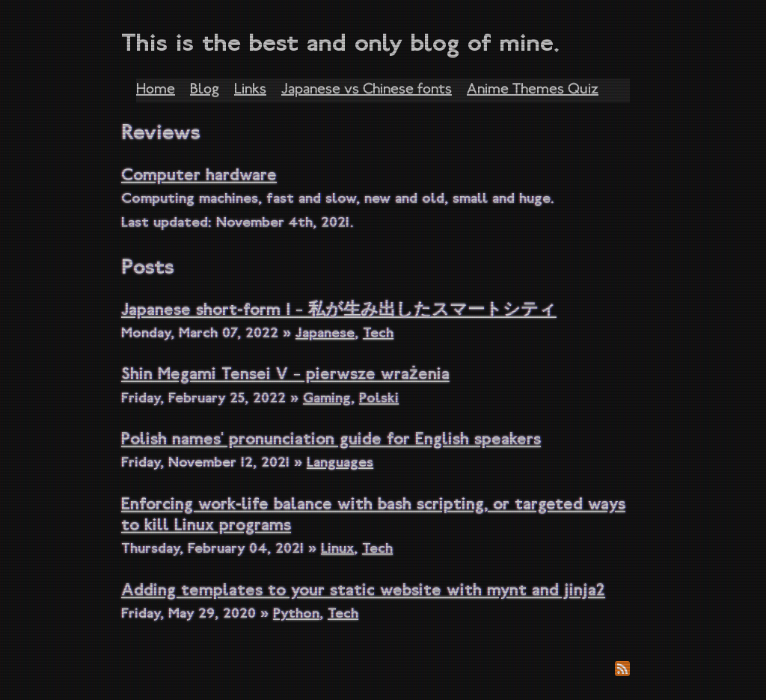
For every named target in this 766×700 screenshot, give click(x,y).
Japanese (325, 334)
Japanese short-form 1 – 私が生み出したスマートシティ (339, 311)
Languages (340, 464)
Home (156, 90)
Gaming (327, 399)
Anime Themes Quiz (533, 90)
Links (250, 90)
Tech (378, 334)
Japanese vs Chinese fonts (367, 90)
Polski (379, 399)
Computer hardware (199, 177)
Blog (205, 90)
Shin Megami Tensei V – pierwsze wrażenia (285, 376)
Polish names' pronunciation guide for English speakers (331, 441)
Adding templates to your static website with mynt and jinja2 (363, 592)
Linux (337, 550)
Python (296, 615)
